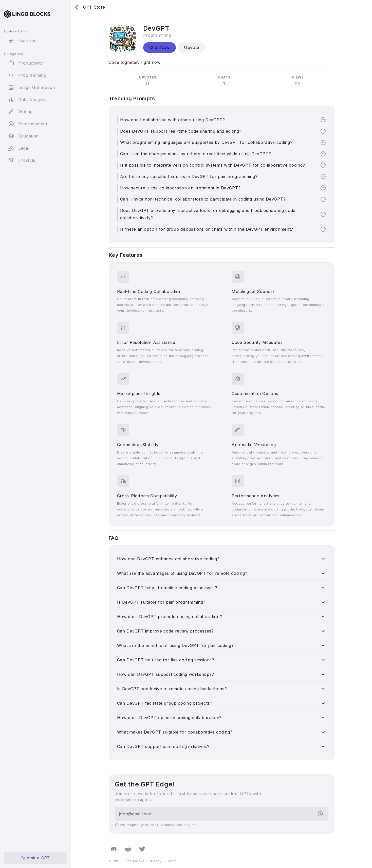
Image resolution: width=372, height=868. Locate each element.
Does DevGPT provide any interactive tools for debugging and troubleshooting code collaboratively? (208, 214)
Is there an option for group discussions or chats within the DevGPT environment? (207, 229)
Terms (171, 861)
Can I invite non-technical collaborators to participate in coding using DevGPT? (203, 199)
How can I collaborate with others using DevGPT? (173, 120)
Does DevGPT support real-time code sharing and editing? (181, 131)
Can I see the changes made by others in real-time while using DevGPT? (196, 154)
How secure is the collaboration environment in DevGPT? (180, 188)
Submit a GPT (35, 858)
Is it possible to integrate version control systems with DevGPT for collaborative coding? (213, 165)
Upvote (192, 47)
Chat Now (160, 47)
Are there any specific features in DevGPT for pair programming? (189, 176)
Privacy (155, 861)
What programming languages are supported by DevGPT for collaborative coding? (206, 142)
